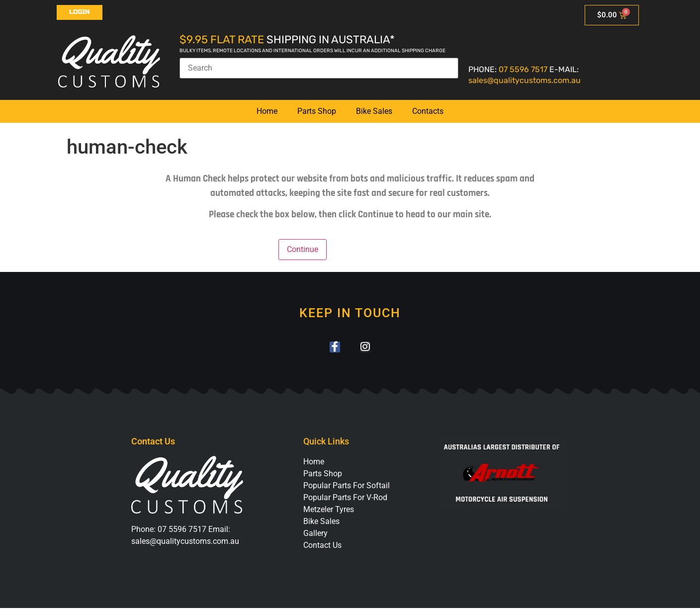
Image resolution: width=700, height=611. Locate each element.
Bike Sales (374, 111)
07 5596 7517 (523, 69)
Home (267, 111)
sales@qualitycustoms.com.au (525, 80)
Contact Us (322, 548)
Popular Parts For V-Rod (345, 500)
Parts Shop (317, 111)
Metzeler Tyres (329, 512)
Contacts (428, 111)
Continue (303, 249)
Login (80, 12)
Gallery (315, 536)
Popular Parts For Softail (347, 488)
